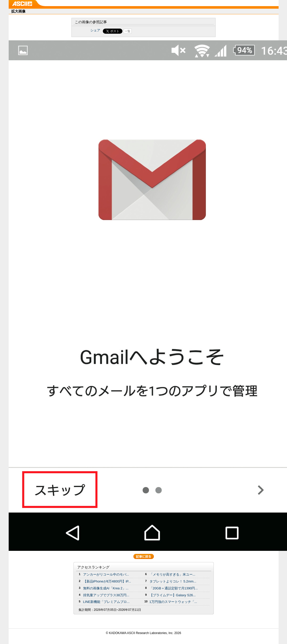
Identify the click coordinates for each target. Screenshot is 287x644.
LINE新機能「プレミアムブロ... (107, 602)
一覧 (128, 31)
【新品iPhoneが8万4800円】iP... (107, 581)
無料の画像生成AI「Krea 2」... (106, 588)
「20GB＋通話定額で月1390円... (174, 588)
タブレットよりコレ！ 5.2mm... (173, 581)
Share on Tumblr (162, 31)
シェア (95, 30)
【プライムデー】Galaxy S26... (173, 595)
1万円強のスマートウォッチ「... (173, 602)
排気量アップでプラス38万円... (106, 595)
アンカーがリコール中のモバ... (106, 574)
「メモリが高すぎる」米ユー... (172, 574)
